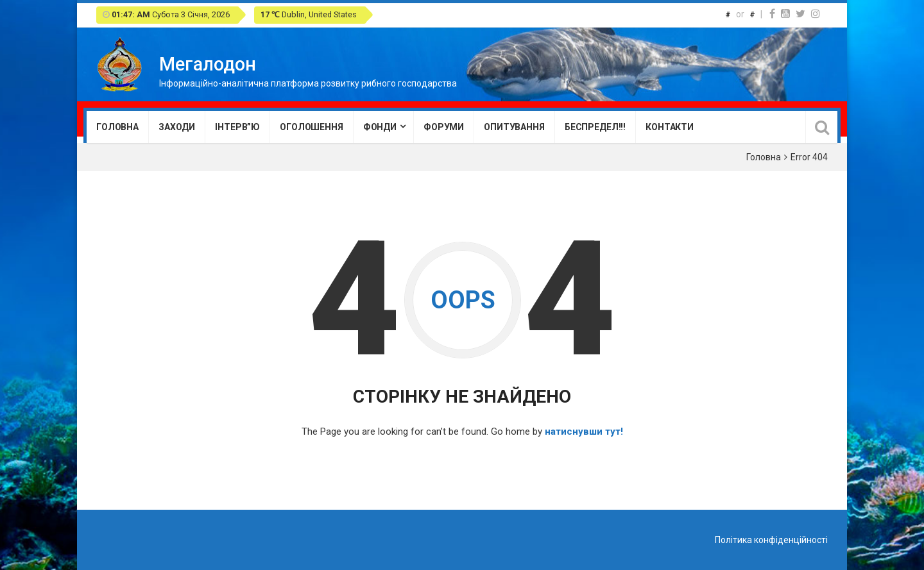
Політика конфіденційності (771, 540)
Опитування (514, 127)
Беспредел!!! (595, 127)
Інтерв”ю (237, 127)
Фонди (380, 127)
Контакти (670, 127)
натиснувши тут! (584, 432)
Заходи (177, 127)
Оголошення (312, 127)
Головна (117, 127)
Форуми (444, 127)
